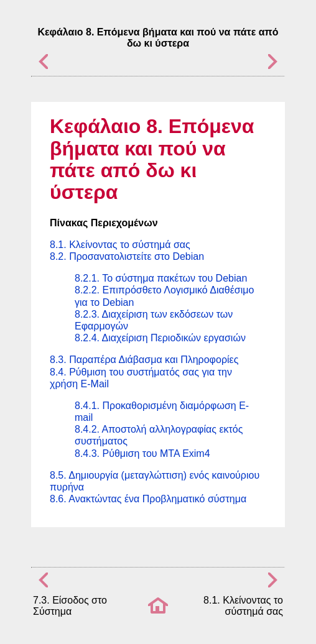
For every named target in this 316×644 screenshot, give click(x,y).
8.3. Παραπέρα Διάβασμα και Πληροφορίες (144, 360)
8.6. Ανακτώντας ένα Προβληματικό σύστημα (148, 499)
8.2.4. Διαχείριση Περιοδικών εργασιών (160, 338)
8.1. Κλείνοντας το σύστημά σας (120, 245)
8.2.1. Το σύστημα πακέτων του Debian (161, 278)
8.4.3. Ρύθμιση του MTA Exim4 (142, 453)
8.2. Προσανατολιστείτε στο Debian (127, 256)
